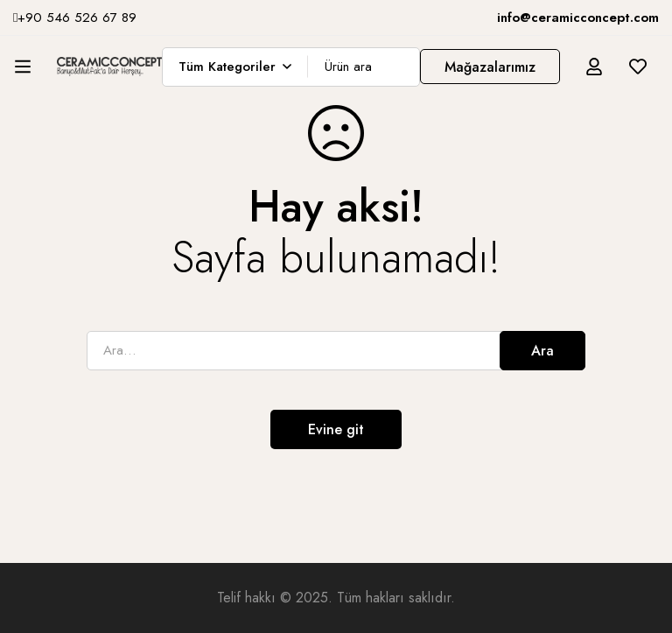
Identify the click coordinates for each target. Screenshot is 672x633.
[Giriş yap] (594, 67)
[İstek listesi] (638, 67)
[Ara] (400, 67)
